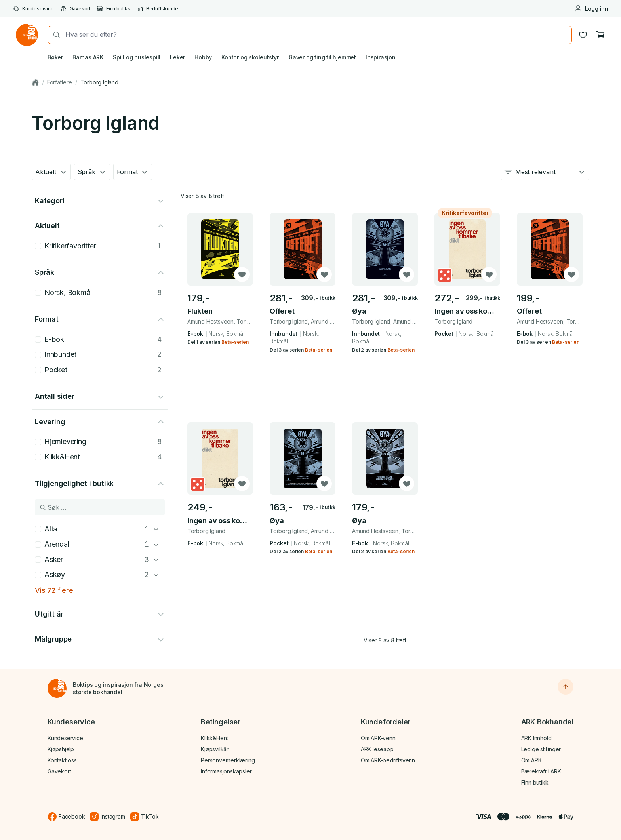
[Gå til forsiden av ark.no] (27, 35)
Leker (177, 57)
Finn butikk (113, 9)
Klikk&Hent (214, 738)
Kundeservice (33, 9)
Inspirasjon (381, 57)
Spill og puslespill (137, 57)
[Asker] (156, 560)
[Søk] (54, 35)
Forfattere (60, 82)
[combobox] (316, 35)
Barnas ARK (88, 57)
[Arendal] (156, 545)
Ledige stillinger (541, 749)
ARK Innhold (536, 738)
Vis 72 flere (54, 590)
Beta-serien (235, 342)
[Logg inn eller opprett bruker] (591, 9)
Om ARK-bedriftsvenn (388, 760)
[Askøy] (156, 575)
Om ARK (531, 760)
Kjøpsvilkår (215, 749)
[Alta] (156, 529)
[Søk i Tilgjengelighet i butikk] (100, 507)
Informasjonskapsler (226, 771)
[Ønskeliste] (583, 35)
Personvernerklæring (228, 760)
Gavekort (75, 9)
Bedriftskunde (157, 9)
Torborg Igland (99, 82)
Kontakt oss (62, 760)
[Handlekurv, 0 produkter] (600, 35)
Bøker (55, 57)
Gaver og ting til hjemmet (322, 57)
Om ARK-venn (378, 738)
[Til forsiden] (57, 688)
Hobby (203, 57)
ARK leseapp (377, 749)
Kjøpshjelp (61, 749)
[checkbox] (38, 246)
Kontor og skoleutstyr (250, 57)
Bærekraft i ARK (541, 771)
